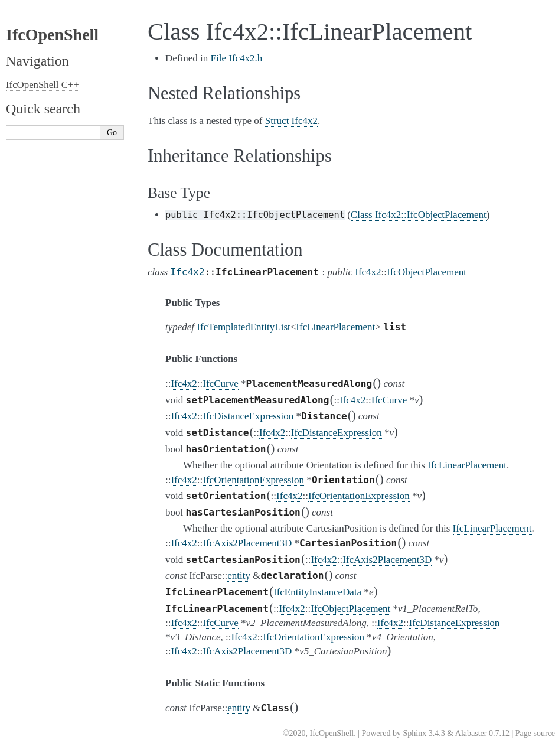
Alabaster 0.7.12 (482, 733)
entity (239, 576)
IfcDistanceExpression (248, 416)
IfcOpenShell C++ (43, 85)
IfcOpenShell (52, 35)
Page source (535, 733)
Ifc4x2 (187, 272)
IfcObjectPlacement (427, 272)
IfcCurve (220, 384)
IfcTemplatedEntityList (243, 327)
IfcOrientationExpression (253, 480)
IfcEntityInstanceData (317, 592)
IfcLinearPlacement (335, 327)
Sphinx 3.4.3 (424, 733)
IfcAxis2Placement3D (247, 543)
